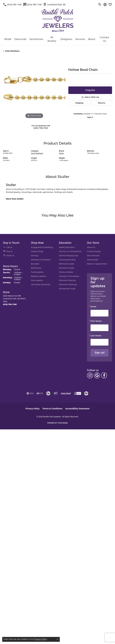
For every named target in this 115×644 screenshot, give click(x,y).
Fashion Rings (37, 251)
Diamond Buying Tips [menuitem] (69, 255)
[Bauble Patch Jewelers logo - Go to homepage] (58, 18)
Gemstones (36, 39)
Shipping (79, 103)
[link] (12, 4)
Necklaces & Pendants (41, 260)
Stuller (61, 153)
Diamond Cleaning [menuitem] (67, 280)
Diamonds (20, 39)
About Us (91, 247)
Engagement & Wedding (42, 247)
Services (80, 39)
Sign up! (100, 353)
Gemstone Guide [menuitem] (67, 268)
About (92, 39)
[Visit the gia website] (30, 393)
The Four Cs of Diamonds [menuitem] (70, 251)
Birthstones (36, 268)
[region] (34, 88)
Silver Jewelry (37, 280)
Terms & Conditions (52, 409)
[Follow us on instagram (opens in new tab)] (90, 375)
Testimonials (93, 260)
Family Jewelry (37, 272)
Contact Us (104, 39)
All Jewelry (52, 39)
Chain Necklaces (12, 51)
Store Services (93, 255)
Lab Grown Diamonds (41, 284)
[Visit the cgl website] (86, 393)
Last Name (96, 336)
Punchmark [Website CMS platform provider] (63, 423)
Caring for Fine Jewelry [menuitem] (69, 276)
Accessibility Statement (78, 409)
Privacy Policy (32, 409)
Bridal (8, 39)
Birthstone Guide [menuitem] (67, 264)
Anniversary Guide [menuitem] (67, 289)
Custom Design (94, 251)
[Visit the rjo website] (56, 393)
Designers (66, 39)
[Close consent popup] (57, 639)
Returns (102, 103)
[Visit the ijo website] (40, 393)
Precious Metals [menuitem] (66, 272)
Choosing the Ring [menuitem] (67, 260)
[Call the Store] (10, 304)
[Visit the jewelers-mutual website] (66, 393)
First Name (96, 321)
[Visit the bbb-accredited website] (78, 393)
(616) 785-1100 (41, 128)
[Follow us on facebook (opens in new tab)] (104, 375)
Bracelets (35, 264)
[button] (100, 4)
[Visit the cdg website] (48, 393)
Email (93, 307)
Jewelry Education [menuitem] (67, 247)
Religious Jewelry (39, 276)
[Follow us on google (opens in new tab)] (97, 375)
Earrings (35, 255)
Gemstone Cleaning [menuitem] (68, 284)
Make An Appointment (97, 264)
